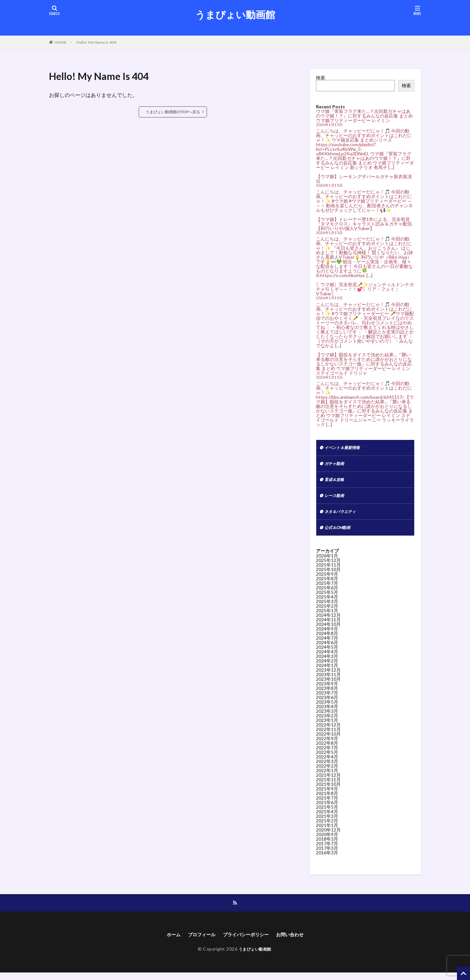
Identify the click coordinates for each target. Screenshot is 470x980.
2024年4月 (327, 657)
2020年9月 (327, 840)
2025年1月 (327, 616)
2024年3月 (327, 662)
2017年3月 (327, 854)
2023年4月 (327, 712)
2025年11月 (328, 571)
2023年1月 (327, 726)
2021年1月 (327, 831)
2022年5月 (327, 758)
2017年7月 (327, 849)
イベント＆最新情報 (345, 448)
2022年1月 (327, 776)
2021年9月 (327, 794)
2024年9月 (327, 635)
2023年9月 (327, 689)
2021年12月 (328, 781)
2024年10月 (328, 630)
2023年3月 (327, 717)
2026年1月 (327, 561)
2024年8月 (327, 639)
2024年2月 (327, 667)
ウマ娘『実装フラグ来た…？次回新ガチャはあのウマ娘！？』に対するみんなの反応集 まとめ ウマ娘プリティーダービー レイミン (364, 116)
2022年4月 (327, 762)
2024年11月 (328, 625)
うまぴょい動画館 (235, 15)
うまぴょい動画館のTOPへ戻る (173, 112)
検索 (321, 78)
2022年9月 (327, 744)
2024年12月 (328, 621)
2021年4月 (327, 817)
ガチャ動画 (336, 465)
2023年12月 (328, 676)
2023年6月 (327, 703)
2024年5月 (327, 653)
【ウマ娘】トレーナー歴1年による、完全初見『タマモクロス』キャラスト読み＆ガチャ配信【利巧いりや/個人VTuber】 (364, 224)
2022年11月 (328, 735)
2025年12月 (328, 566)
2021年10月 (328, 790)
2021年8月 (327, 799)
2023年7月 (327, 699)
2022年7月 (327, 753)
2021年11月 (328, 785)
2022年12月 (328, 731)
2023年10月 (328, 685)
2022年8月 (327, 749)
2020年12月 (328, 836)
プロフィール (197, 941)
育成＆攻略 (336, 482)
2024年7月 (327, 644)
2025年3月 (327, 607)
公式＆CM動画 (339, 533)
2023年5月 (327, 708)
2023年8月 (327, 694)
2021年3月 (327, 822)
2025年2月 (327, 612)
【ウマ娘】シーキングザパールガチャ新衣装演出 (364, 179)
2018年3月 (327, 845)
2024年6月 (327, 648)
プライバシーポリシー (247, 941)
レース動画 (336, 499)
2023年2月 (327, 721)
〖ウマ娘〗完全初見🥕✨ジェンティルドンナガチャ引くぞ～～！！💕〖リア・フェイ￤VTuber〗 (365, 289)
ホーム (166, 941)
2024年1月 (327, 671)
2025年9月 (327, 580)
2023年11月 (328, 680)
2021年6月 (327, 808)
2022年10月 (328, 740)
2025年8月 (327, 584)
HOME (61, 42)
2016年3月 (327, 858)
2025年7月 (327, 589)
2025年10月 (328, 575)
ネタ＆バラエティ (343, 516)
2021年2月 (327, 826)
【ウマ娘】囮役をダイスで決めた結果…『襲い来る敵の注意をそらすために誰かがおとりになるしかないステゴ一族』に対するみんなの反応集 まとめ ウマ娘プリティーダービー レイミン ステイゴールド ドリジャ (364, 364)
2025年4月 (327, 603)
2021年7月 (327, 804)
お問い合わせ (296, 941)
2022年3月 (327, 767)
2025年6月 (327, 593)
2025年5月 (327, 598)
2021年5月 (327, 813)
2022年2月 (327, 772)
